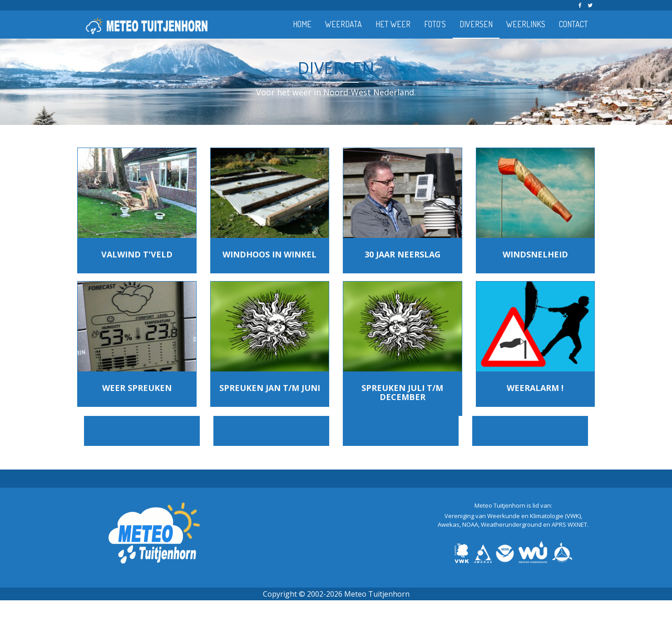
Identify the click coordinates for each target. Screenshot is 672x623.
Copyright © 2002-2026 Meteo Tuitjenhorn (336, 594)
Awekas (449, 524)
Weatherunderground (511, 524)
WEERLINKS (526, 24)
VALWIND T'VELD (137, 254)
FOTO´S (435, 24)
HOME (302, 24)
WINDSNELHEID (535, 254)
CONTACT (573, 24)
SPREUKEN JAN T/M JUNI (270, 388)
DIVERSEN (476, 24)
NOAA (470, 524)
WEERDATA (343, 24)
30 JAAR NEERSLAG (403, 254)
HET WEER (393, 24)
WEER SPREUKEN (137, 388)
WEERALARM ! (535, 388)
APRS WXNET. (570, 524)
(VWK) (573, 516)
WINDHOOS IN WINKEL (269, 254)
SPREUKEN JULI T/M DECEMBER (402, 392)
